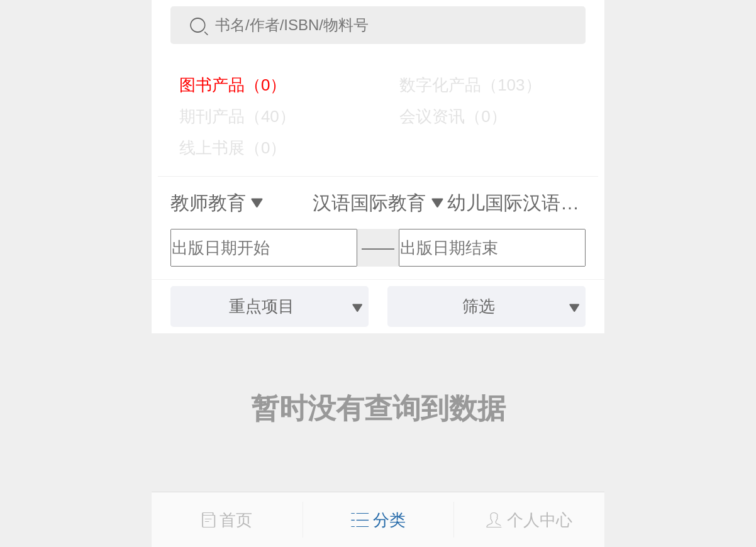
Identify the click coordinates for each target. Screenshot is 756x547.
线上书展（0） (224, 148)
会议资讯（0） (444, 116)
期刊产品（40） (228, 116)
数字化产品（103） (461, 85)
